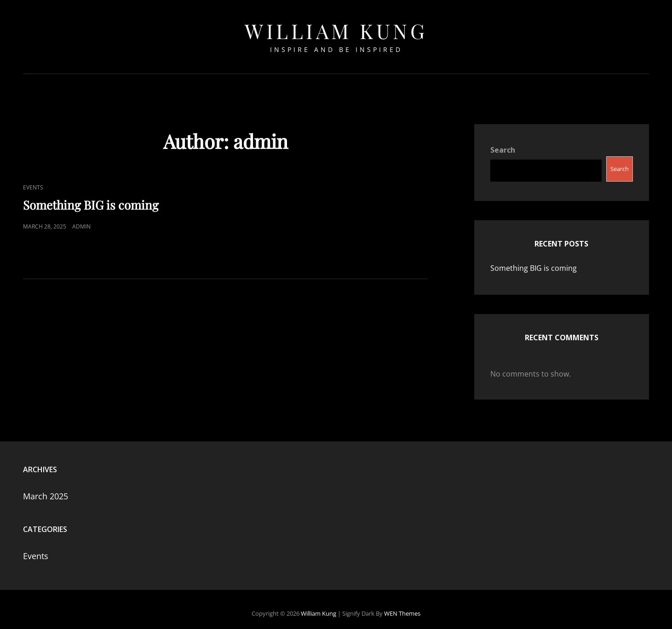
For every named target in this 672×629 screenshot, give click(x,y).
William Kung (336, 31)
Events (33, 179)
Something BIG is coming (91, 197)
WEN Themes (402, 606)
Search (503, 142)
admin (81, 218)
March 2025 (46, 488)
